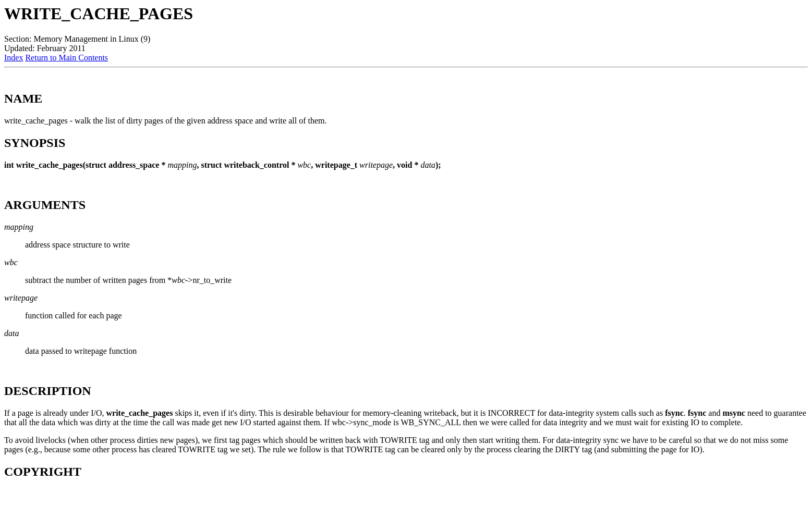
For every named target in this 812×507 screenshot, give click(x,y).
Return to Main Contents (66, 58)
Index (14, 58)
